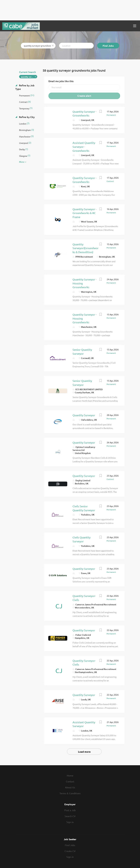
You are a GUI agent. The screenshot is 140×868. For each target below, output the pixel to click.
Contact (70, 781)
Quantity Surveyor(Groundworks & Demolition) (86, 248)
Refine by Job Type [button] (25, 87)
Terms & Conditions (70, 793)
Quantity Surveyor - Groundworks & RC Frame (85, 213)
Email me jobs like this (61, 81)
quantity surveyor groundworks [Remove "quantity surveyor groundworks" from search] (29, 77)
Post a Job (70, 810)
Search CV (70, 816)
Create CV (70, 851)
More (22, 162)
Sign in (70, 822)
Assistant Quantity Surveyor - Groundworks (84, 147)
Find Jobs (108, 46)
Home (70, 775)
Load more (84, 752)
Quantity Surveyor (84, 415)
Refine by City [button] (26, 117)
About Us (70, 787)
